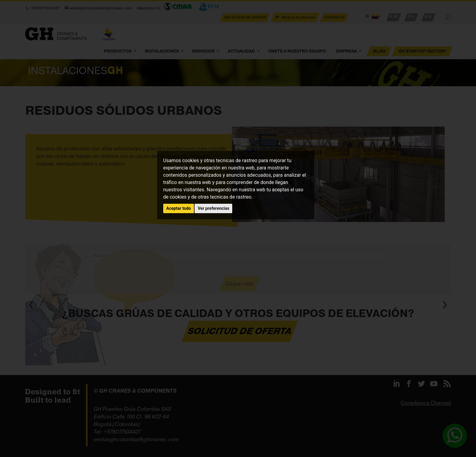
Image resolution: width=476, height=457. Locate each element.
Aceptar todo (179, 208)
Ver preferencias (213, 208)
